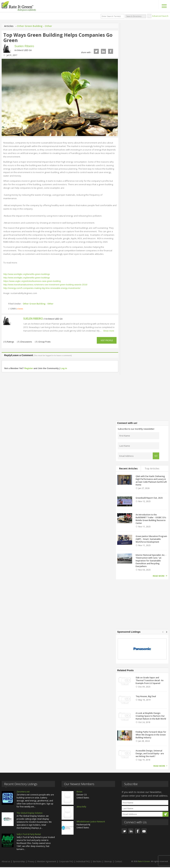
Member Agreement (47, 862)
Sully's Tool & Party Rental (29, 835)
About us (6, 862)
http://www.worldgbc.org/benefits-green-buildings (27, 275)
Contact (118, 862)
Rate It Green (144, 862)
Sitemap (108, 862)
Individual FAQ (83, 862)
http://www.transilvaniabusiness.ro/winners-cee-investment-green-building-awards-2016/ (45, 286)
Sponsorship (19, 862)
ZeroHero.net (23, 793)
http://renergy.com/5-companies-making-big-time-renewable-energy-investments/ (42, 289)
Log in (64, 369)
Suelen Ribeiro (24, 46)
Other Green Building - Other (34, 26)
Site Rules (97, 862)
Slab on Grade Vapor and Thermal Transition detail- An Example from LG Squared (150, 681)
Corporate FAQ (66, 862)
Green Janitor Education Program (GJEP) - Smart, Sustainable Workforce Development (151, 540)
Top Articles (152, 469)
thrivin (79, 793)
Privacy (31, 862)
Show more (109, 332)
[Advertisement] (142, 396)
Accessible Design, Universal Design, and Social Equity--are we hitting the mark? (150, 754)
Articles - (10, 26)
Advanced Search (160, 16)
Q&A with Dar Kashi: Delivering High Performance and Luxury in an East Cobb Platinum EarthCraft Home (151, 482)
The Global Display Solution (30, 814)
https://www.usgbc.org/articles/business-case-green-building (32, 282)
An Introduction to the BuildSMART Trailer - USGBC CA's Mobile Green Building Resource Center (151, 520)
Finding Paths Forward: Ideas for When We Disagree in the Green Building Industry (151, 736)
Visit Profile (107, 341)
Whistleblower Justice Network (91, 823)
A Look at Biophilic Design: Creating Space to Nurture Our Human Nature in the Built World (151, 717)
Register (29, 369)
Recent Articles (128, 469)
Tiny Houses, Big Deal (146, 697)
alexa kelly (81, 808)
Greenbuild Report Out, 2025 (149, 499)
